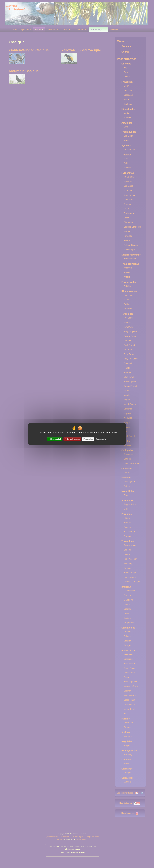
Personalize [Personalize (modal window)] (88, 439)
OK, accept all (54, 439)
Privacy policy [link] (101, 439)
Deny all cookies (72, 439)
